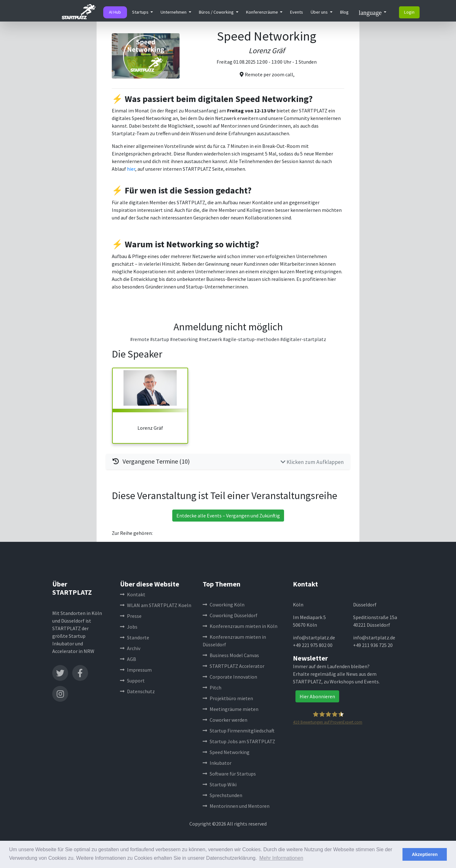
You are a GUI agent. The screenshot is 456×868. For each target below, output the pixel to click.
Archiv (130, 648)
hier (131, 169)
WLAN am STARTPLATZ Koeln (156, 605)
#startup (160, 339)
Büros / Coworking (217, 12)
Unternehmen (174, 12)
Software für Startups (229, 774)
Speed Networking (226, 752)
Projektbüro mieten (228, 698)
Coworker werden (225, 720)
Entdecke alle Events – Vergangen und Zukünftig (228, 516)
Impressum (136, 670)
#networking (184, 339)
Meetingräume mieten (231, 709)
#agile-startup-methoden (251, 339)
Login (409, 12)
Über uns (320, 12)
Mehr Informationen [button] (281, 858)
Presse (131, 616)
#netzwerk (210, 339)
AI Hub (115, 12)
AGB (128, 659)
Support (132, 681)
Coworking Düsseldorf (230, 615)
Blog (344, 12)
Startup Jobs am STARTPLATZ (239, 741)
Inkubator (217, 763)
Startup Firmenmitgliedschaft (239, 731)
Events (297, 12)
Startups (141, 12)
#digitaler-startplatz (303, 339)
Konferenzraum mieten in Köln (240, 626)
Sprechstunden (222, 795)
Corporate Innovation (230, 677)
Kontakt (133, 594)
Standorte (135, 637)
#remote (140, 339)
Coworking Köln (224, 605)
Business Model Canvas (231, 655)
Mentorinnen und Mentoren (236, 806)
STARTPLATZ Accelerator (234, 666)
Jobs (129, 627)
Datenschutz (137, 691)
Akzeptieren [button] (425, 854)
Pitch (212, 687)
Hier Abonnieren (317, 696)
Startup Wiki (220, 784)
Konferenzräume (263, 12)
